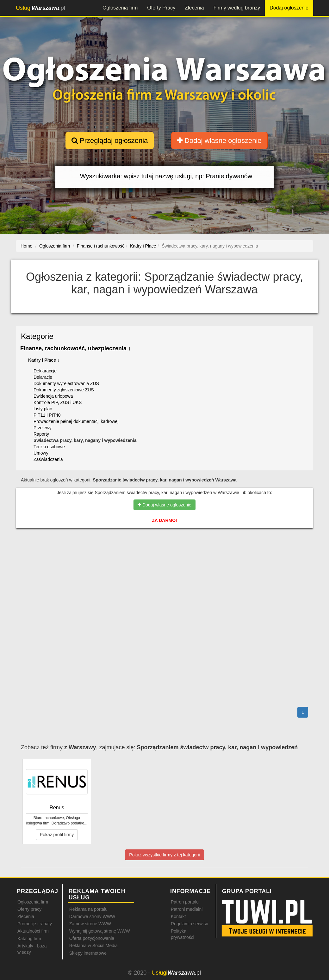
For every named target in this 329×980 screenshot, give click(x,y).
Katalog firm (29, 939)
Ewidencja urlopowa (53, 396)
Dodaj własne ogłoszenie (219, 141)
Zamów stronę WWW (90, 924)
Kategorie (37, 336)
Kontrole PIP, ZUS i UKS (58, 402)
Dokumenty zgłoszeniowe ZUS (64, 390)
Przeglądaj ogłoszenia (110, 141)
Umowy (41, 453)
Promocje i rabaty (35, 924)
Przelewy (43, 428)
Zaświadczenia (48, 459)
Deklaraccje (45, 371)
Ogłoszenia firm (120, 8)
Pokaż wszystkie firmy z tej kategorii (164, 855)
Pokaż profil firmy (57, 835)
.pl (40, 8)
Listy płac (43, 409)
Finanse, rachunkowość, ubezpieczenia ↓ (76, 348)
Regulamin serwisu (189, 924)
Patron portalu (185, 902)
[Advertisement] (164, 561)
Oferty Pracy (161, 8)
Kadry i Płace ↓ (44, 360)
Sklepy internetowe (88, 953)
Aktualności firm (33, 931)
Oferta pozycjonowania (92, 938)
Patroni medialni (187, 909)
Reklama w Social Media (93, 946)
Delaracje (43, 377)
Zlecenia (194, 8)
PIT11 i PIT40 (47, 415)
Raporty (41, 434)
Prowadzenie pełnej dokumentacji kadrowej (76, 421)
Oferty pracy (29, 909)
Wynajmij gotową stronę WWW (100, 931)
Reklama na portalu (88, 909)
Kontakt (178, 916)
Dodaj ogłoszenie (289, 8)
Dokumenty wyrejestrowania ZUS (66, 383)
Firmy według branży (237, 8)
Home (26, 246)
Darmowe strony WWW (92, 916)
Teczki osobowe (49, 447)
